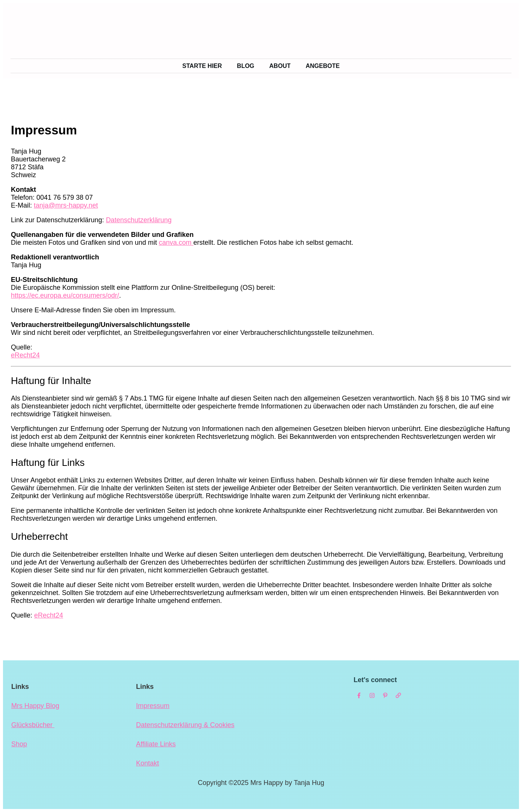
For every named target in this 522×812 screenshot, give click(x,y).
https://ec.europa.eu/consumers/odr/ (65, 295)
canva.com (176, 243)
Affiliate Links (156, 744)
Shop (19, 744)
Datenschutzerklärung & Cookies (185, 725)
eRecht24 (25, 355)
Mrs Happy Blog (35, 706)
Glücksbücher (33, 725)
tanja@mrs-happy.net (66, 205)
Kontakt (148, 763)
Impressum (153, 706)
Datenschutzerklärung (139, 220)
